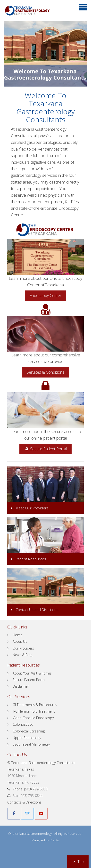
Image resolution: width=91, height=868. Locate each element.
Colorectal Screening (29, 731)
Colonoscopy (23, 724)
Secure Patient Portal (45, 449)
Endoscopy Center (45, 296)
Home (17, 635)
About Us (20, 641)
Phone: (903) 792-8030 (27, 789)
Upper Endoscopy (27, 738)
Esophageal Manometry (31, 744)
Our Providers (23, 648)
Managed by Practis (45, 840)
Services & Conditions (45, 372)
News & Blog (22, 655)
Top (78, 861)
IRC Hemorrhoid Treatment (34, 711)
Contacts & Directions (24, 802)
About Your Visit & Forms (32, 673)
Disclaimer (21, 686)
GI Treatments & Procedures (35, 705)
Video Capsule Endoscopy (33, 718)
